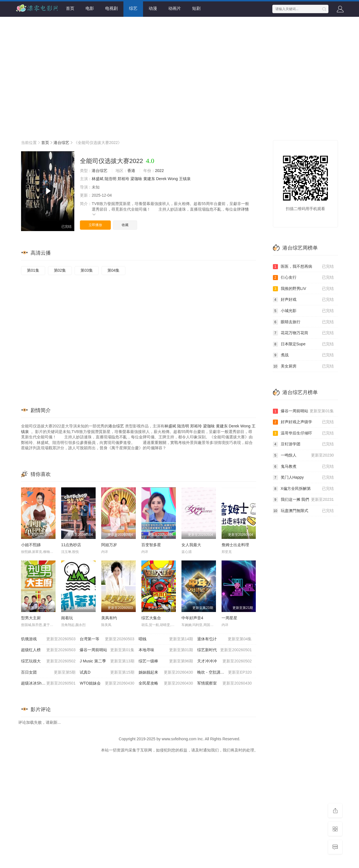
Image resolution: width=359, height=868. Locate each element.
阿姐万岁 (109, 545)
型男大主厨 (31, 618)
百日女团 (48, 672)
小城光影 (303, 311)
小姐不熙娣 (31, 545)
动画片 (175, 8)
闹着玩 (67, 618)
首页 (70, 8)
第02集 (60, 270)
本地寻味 (166, 650)
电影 (90, 8)
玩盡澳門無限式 (303, 511)
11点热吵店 (71, 545)
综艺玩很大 (48, 661)
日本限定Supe (303, 344)
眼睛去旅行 (303, 322)
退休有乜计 (224, 639)
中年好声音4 (192, 618)
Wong (173, 179)
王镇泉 (185, 179)
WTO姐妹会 (107, 683)
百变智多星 (151, 545)
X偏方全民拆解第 (303, 489)
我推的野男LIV (303, 289)
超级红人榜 (48, 650)
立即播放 (95, 225)
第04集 (114, 270)
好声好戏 (303, 300)
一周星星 (229, 618)
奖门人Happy (303, 478)
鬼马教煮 (303, 467)
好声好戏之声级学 (303, 422)
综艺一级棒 (166, 661)
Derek (161, 179)
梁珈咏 (136, 179)
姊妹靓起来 (166, 672)
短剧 (196, 8)
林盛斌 (98, 179)
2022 (159, 171)
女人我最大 (191, 545)
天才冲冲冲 (224, 661)
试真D (107, 672)
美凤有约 (109, 618)
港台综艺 (61, 143)
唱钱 (166, 639)
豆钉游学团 (303, 444)
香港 (131, 171)
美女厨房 (303, 366)
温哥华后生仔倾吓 (303, 433)
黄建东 (149, 179)
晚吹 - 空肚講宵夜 (224, 672)
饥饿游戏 (48, 639)
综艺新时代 (224, 650)
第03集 (87, 270)
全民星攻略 (166, 683)
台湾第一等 (107, 639)
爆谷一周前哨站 (107, 650)
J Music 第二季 (107, 661)
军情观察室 (224, 683)
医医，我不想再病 (303, 267)
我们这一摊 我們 (303, 500)
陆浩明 (111, 179)
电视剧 (111, 8)
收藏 (125, 225)
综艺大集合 (151, 618)
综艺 (133, 8)
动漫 (153, 8)
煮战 (303, 355)
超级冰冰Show (48, 683)
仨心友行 (303, 278)
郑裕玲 (123, 179)
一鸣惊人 (303, 455)
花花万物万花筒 (303, 333)
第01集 (33, 270)
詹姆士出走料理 (235, 545)
